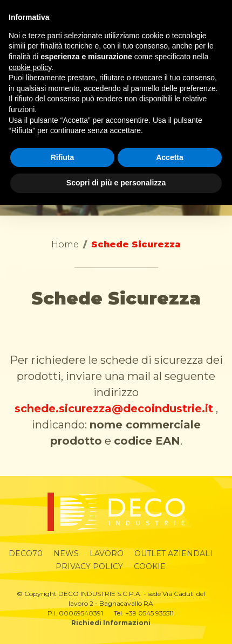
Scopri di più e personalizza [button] (116, 183)
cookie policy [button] (30, 67)
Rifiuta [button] (63, 157)
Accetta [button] (170, 157)
